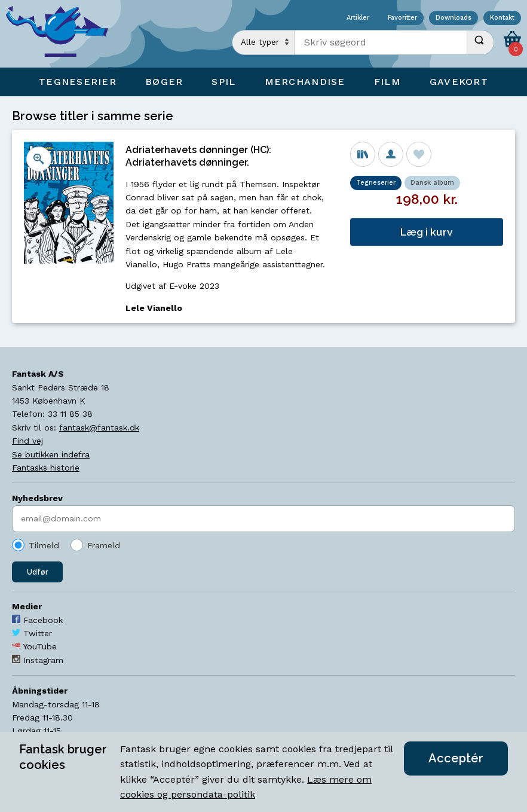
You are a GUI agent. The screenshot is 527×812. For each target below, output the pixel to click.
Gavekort (459, 82)
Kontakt (502, 18)
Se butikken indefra (51, 454)
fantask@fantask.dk (99, 428)
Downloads (454, 18)
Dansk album (432, 183)
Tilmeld (44, 545)
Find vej (27, 441)
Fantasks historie (46, 468)
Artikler (358, 18)
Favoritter (402, 18)
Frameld (104, 545)
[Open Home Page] (63, 34)
